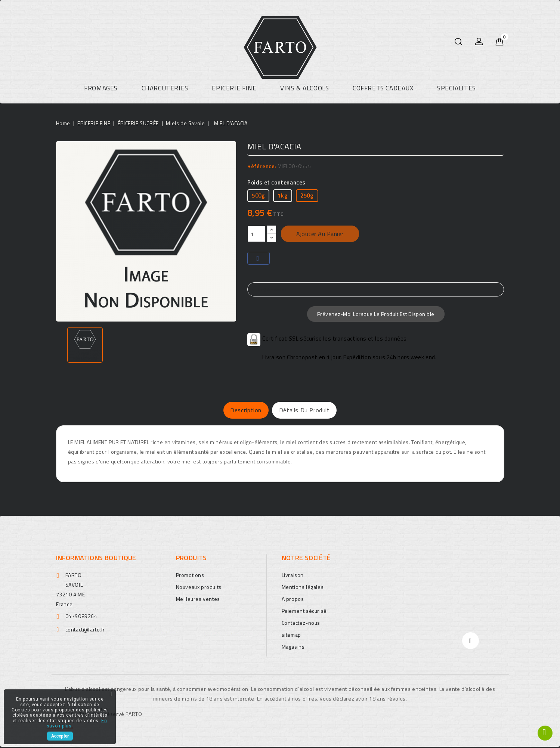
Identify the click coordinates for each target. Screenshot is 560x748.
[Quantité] (256, 234)
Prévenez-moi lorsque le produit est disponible (376, 314)
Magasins (293, 648)
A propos (293, 600)
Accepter (60, 736)
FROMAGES (101, 88)
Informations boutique (96, 559)
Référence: (262, 166)
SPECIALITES (457, 88)
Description (237, 411)
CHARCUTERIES (165, 88)
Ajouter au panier (320, 234)
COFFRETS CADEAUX (383, 88)
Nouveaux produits (199, 588)
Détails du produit (313, 411)
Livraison (293, 576)
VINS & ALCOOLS (304, 88)
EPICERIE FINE (234, 88)
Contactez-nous (301, 624)
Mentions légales (303, 588)
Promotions (190, 576)
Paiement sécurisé (304, 612)
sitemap (291, 636)
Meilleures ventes (198, 600)
